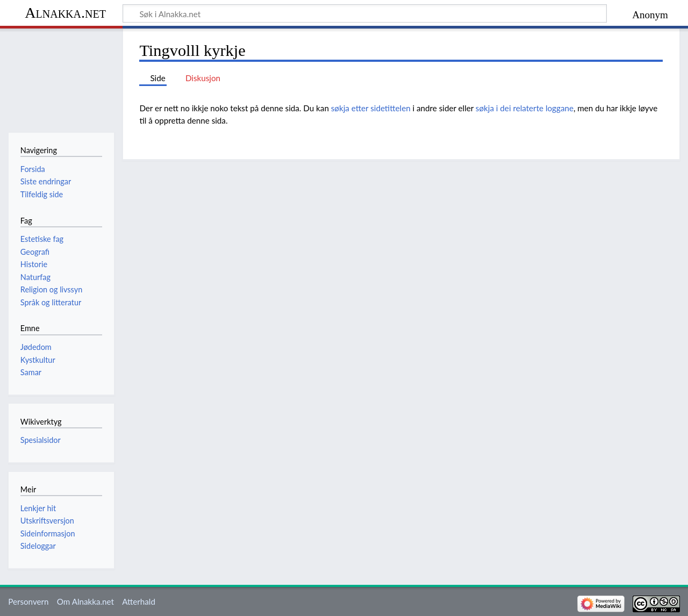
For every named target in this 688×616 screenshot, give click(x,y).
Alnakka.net (65, 13)
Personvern (28, 601)
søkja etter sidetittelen (371, 108)
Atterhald (139, 601)
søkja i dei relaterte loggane (525, 108)
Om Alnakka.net (85, 601)
